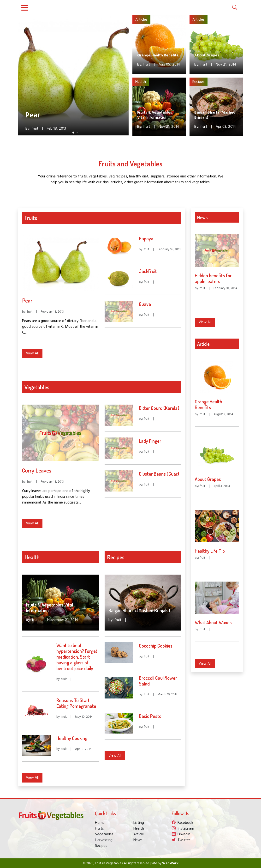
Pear (33, 115)
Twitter (181, 840)
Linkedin (181, 834)
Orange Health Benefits (158, 55)
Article (139, 834)
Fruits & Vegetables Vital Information (155, 115)
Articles (141, 20)
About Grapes (207, 55)
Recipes (199, 82)
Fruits (99, 829)
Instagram (183, 829)
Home (100, 823)
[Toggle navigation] (25, 8)
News (138, 840)
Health (141, 82)
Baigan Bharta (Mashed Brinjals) (215, 115)
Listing (139, 823)
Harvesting (104, 840)
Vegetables (104, 834)
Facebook (182, 823)
